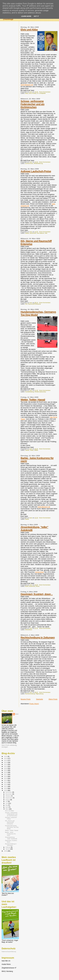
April (7, 807)
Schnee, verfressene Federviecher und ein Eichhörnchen (33, 104)
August (8, 800)
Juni (7, 803)
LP (38, 93)
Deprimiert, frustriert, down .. (37, 594)
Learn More (26, 16)
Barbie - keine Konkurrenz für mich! (10, 834)
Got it (36, 16)
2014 (6, 780)
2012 (6, 784)
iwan (17, 714)
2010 (6, 788)
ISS (26, 304)
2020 (6, 768)
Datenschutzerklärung (9, 951)
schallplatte (42, 93)
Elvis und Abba (29, 30)
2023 (6, 762)
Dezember (9, 792)
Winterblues (29, 630)
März (7, 809)
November (9, 794)
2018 (6, 772)
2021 (6, 766)
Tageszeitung (40, 694)
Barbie (27, 519)
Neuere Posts (26, 699)
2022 (6, 764)
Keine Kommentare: (45, 92)
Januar (8, 849)
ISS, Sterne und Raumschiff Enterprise (10, 822)
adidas (27, 233)
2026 (6, 756)
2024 (6, 760)
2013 (6, 782)
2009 (6, 790)
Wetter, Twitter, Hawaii (33, 400)
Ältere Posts (53, 699)
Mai (7, 805)
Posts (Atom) (34, 704)
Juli (7, 801)
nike (46, 233)
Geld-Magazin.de (27, 85)
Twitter (32, 450)
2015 (6, 778)
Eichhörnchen (29, 163)
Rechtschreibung (30, 694)
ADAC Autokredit (30, 586)
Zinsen (38, 586)
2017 (6, 774)
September (9, 798)
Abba (27, 93)
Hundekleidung (29, 392)
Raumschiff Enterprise (34, 304)
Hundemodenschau (40, 392)
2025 (6, 758)
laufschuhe (33, 233)
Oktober (8, 796)
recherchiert (39, 572)
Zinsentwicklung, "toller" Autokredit (11, 838)
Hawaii (27, 450)
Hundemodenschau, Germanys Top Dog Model (12, 827)
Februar (8, 847)
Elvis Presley (33, 93)
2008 (6, 851)
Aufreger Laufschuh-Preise (36, 171)
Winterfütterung (38, 163)
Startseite (40, 699)
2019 (6, 770)
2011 (6, 786)
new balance (40, 233)
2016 (6, 776)
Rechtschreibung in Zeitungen (38, 637)
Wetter (36, 450)
